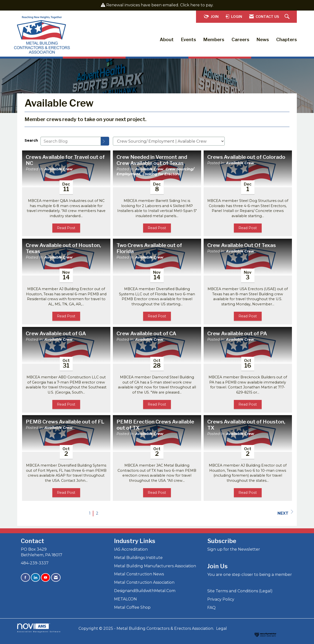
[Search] (105, 141)
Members (214, 40)
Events (189, 40)
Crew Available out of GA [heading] (56, 334)
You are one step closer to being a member (250, 575)
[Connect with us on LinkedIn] (35, 577)
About (167, 40)
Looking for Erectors (161, 174)
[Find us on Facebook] (25, 577)
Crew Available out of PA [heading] (237, 334)
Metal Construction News (139, 574)
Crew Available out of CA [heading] (146, 334)
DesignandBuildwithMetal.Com (145, 591)
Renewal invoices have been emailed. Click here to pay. (160, 5)
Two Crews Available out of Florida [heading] (149, 248)
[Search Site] (288, 17)
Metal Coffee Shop (132, 607)
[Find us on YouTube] (46, 577)
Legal (222, 628)
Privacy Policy (221, 599)
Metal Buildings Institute (138, 558)
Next (285, 513)
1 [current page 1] (90, 513)
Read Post (66, 228)
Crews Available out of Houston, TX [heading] (246, 425)
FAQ (211, 608)
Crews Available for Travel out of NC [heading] (65, 160)
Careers (240, 40)
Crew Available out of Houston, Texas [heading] (63, 248)
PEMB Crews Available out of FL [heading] (65, 422)
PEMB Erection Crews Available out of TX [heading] (155, 425)
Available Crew (59, 169)
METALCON (125, 599)
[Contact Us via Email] (56, 577)
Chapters (287, 40)
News (263, 40)
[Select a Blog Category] (169, 141)
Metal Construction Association (144, 582)
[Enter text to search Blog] (71, 141)
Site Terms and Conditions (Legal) (240, 591)
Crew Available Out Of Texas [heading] (242, 245)
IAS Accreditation (131, 549)
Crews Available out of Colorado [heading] (246, 157)
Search (31, 140)
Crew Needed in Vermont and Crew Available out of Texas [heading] (152, 160)
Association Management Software (39, 628)
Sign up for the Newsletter (234, 549)
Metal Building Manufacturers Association (155, 566)
